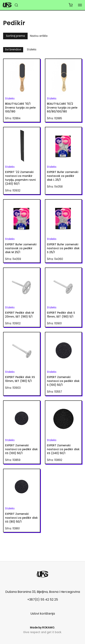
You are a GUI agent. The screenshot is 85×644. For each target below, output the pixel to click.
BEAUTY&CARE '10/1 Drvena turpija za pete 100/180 (20, 108)
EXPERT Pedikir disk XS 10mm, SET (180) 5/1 (20, 379)
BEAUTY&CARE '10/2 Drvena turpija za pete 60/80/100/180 (62, 108)
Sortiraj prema (15, 36)
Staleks (32, 50)
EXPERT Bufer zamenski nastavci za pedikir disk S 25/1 (63, 248)
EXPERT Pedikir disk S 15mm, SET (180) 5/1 (61, 315)
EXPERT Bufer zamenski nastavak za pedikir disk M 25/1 (21, 248)
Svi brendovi (13, 50)
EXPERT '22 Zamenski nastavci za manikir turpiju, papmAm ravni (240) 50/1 (20, 178)
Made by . (42, 628)
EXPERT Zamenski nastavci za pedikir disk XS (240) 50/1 (63, 449)
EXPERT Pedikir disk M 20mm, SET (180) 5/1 (19, 315)
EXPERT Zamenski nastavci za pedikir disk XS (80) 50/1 (21, 518)
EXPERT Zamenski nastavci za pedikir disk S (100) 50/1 (63, 381)
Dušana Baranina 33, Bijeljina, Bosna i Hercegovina (43, 592)
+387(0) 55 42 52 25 (43, 600)
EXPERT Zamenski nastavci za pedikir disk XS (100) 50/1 (21, 449)
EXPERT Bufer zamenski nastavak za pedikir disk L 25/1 (63, 176)
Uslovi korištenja (43, 614)
